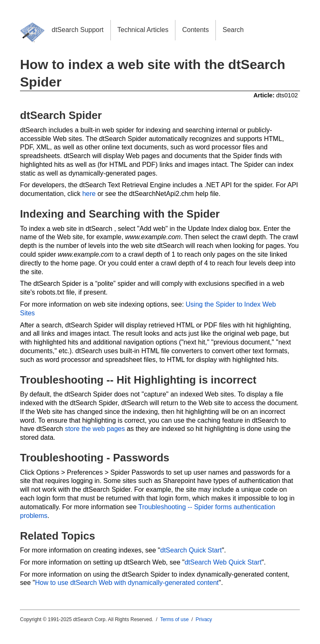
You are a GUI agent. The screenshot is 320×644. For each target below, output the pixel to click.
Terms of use (174, 619)
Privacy (204, 619)
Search (233, 30)
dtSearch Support (78, 30)
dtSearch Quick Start (191, 550)
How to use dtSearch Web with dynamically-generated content (127, 583)
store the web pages (95, 429)
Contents (195, 30)
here (89, 194)
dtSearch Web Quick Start (223, 562)
